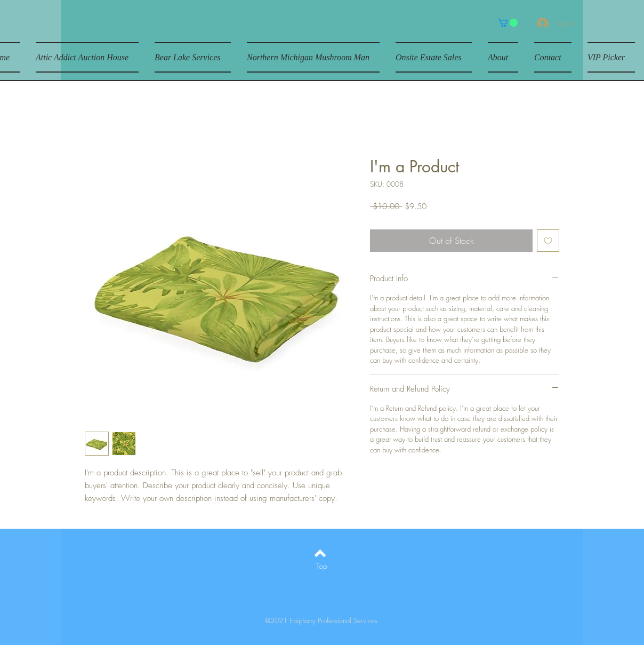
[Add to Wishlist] (548, 241)
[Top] (322, 566)
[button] (508, 23)
